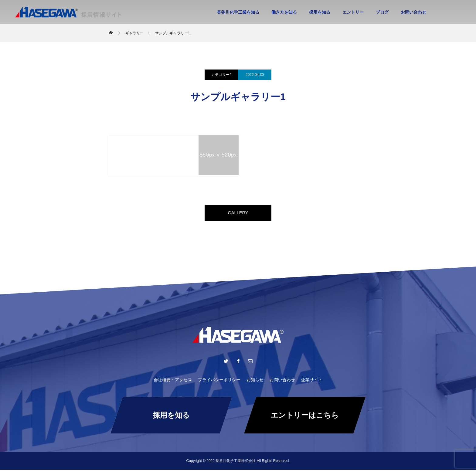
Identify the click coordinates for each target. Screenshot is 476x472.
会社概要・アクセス (173, 382)
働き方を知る (284, 12)
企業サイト (312, 382)
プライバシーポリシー (219, 382)
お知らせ (255, 382)
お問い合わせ (413, 12)
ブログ (382, 12)
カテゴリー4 (221, 75)
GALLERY (238, 214)
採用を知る (320, 12)
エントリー (353, 12)
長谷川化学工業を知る (238, 12)
